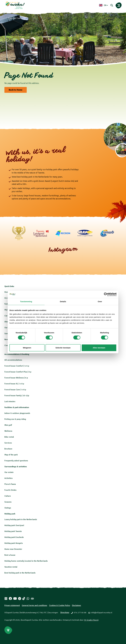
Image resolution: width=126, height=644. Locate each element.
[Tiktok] (24, 599)
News (7, 339)
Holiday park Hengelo (14, 543)
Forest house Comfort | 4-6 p (17, 366)
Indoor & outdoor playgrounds (17, 413)
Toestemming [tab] (26, 301)
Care (6, 316)
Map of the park (11, 455)
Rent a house (10, 555)
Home (7, 292)
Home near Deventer (13, 549)
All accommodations (13, 360)
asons (9, 502)
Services (8, 443)
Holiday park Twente (13, 531)
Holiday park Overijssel (14, 525)
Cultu (7, 496)
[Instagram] (6, 599)
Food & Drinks (10, 490)
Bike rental (9, 437)
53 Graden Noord (91, 620)
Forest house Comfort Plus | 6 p (18, 372)
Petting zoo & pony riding (15, 419)
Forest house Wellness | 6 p (16, 378)
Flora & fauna (10, 484)
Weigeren (27, 348)
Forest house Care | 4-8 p (15, 390)
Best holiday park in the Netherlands (20, 573)
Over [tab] (100, 301)
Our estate (9, 472)
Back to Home (16, 90)
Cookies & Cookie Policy (60, 605)
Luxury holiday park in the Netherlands (21, 519)
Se (6, 502)
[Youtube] (15, 599)
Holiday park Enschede (14, 537)
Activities (8, 478)
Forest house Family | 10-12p (17, 396)
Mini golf (8, 425)
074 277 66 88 (80, 613)
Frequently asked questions (16, 461)
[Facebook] (10, 599)
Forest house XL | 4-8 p (14, 384)
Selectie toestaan (63, 348)
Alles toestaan (99, 348)
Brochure (8, 449)
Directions (65, 612)
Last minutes (10, 401)
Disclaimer (77, 605)
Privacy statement (12, 605)
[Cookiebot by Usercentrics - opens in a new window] (106, 294)
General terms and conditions (34, 605)
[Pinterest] (20, 599)
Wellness (8, 431)
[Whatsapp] (28, 599)
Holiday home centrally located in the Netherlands (26, 561)
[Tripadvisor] (32, 599)
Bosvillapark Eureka (29, 620)
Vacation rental (11, 567)
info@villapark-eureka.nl (102, 613)
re (10, 496)
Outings (8, 508)
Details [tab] (63, 301)
